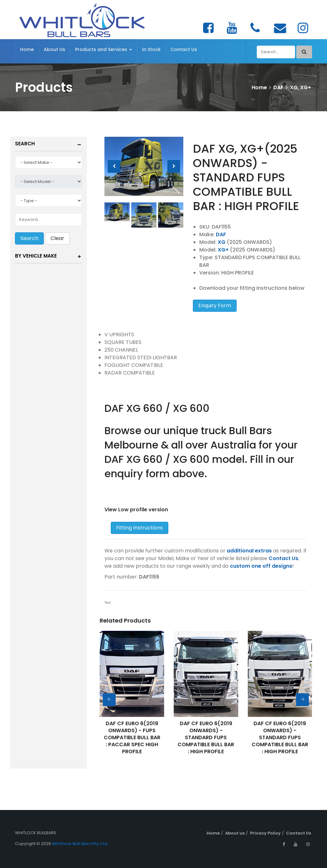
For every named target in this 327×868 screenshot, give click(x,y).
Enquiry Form (215, 306)
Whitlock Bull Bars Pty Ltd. (80, 844)
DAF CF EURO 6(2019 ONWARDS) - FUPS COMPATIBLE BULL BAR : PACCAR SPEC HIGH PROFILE (132, 737)
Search (25, 144)
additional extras (249, 551)
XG (222, 242)
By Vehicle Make (36, 256)
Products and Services (104, 49)
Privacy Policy (265, 833)
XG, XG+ (300, 88)
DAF (278, 88)
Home (27, 49)
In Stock (151, 49)
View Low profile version (136, 510)
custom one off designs (261, 566)
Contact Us (184, 49)
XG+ (223, 250)
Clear (57, 238)
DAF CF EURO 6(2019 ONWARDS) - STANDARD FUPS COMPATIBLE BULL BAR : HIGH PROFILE (206, 737)
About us (235, 833)
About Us (54, 49)
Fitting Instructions (140, 528)
